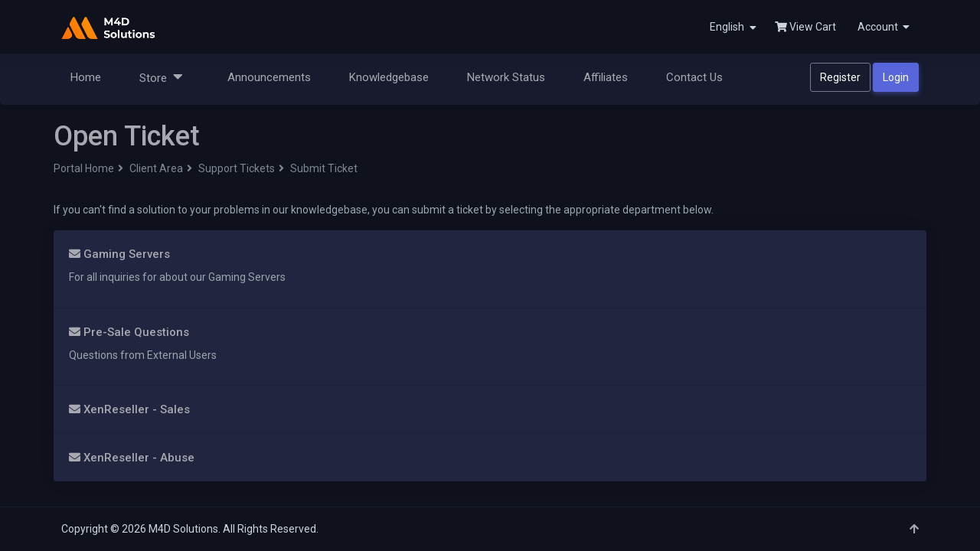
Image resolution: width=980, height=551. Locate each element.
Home (86, 77)
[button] (882, 27)
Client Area (156, 168)
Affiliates (606, 77)
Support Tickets (237, 168)
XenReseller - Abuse (132, 458)
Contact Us (694, 77)
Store (161, 77)
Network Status (506, 77)
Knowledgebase (389, 77)
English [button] (733, 27)
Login (896, 77)
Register (840, 77)
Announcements (269, 77)
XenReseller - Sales (129, 409)
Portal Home (84, 168)
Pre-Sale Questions (129, 332)
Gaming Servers (119, 254)
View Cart (805, 27)
